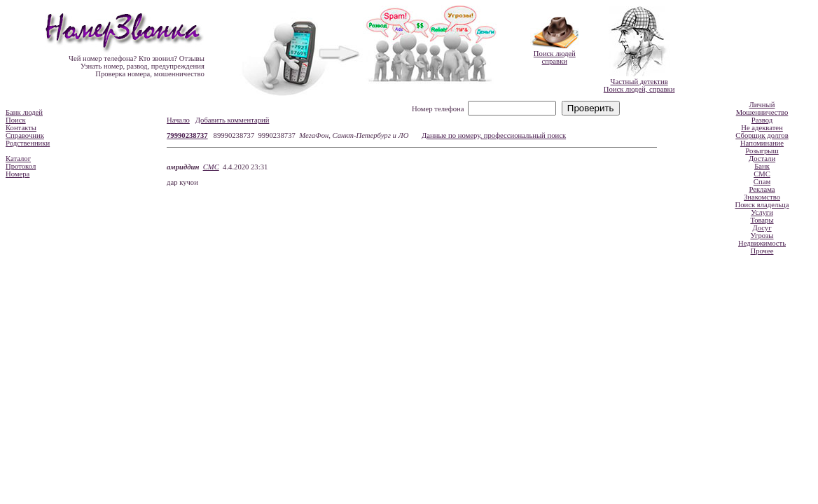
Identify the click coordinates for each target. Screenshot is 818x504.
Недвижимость (762, 243)
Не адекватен (762, 128)
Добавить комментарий (233, 120)
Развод (762, 120)
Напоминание (762, 143)
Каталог (18, 159)
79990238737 (187, 135)
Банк (762, 166)
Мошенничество (762, 112)
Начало (178, 120)
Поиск (16, 120)
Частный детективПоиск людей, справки (639, 85)
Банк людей (24, 112)
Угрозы (762, 236)
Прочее (762, 251)
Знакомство (762, 197)
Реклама (762, 189)
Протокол (21, 166)
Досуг (762, 228)
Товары (762, 220)
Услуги (762, 212)
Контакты (21, 128)
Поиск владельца (762, 205)
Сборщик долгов (762, 135)
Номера (18, 174)
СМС (211, 167)
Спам (762, 182)
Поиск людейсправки (555, 57)
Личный (762, 105)
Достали (762, 159)
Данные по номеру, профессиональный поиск (494, 135)
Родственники (28, 143)
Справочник (25, 135)
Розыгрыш (762, 151)
